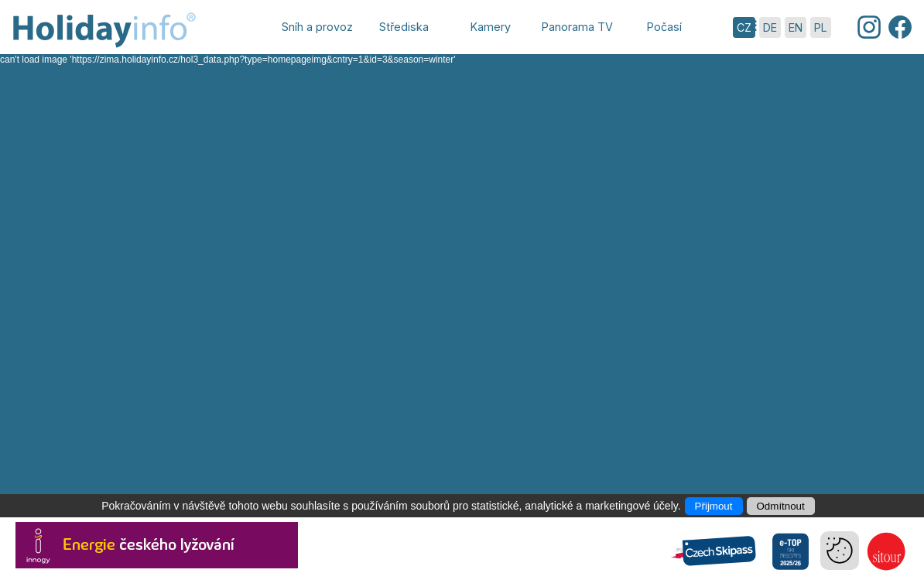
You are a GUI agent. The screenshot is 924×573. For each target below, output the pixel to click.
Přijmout (714, 506)
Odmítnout (781, 506)
